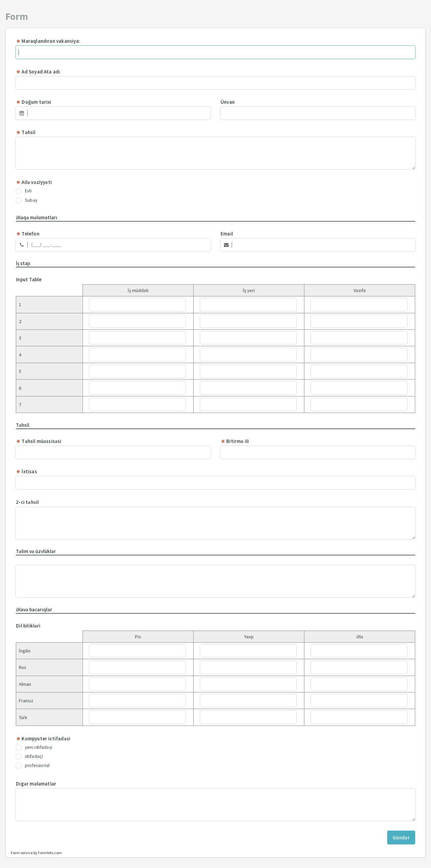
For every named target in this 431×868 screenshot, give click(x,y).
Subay (27, 200)
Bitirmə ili (235, 441)
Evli (24, 191)
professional (33, 766)
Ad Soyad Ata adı (38, 72)
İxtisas (26, 471)
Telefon (28, 234)
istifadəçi (29, 757)
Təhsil (26, 132)
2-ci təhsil (27, 502)
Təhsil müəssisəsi (39, 441)
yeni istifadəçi (34, 747)
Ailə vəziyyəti (34, 182)
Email (227, 234)
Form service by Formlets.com (36, 853)
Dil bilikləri (28, 626)
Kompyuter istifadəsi (43, 738)
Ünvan (228, 102)
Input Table (29, 279)
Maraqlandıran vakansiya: (48, 41)
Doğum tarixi (34, 102)
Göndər (401, 838)
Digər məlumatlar (36, 784)
